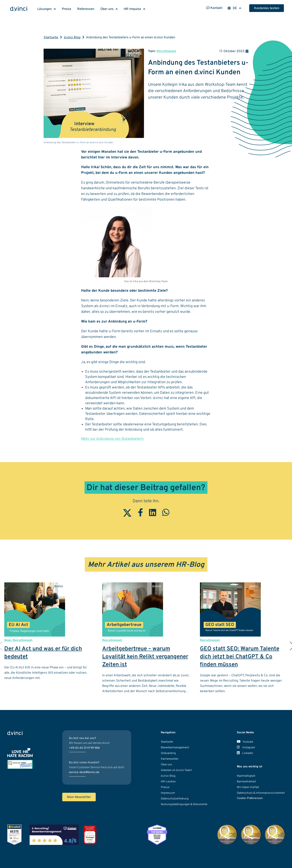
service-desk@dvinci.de (84, 772)
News (8, 640)
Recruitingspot (166, 51)
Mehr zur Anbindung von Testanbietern (112, 439)
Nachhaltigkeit (246, 776)
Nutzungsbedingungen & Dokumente (184, 804)
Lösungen (45, 9)
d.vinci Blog (72, 38)
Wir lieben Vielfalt (248, 787)
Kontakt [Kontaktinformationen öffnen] (214, 8)
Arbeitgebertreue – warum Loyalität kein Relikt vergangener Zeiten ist (145, 657)
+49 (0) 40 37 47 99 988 (84, 748)
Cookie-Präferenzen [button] (250, 798)
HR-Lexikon (168, 782)
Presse (165, 787)
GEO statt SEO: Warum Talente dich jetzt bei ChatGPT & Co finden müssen (240, 657)
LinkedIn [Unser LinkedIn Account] (245, 753)
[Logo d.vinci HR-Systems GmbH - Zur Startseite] (19, 9)
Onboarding (168, 753)
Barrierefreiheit (246, 782)
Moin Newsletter (79, 797)
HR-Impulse (132, 9)
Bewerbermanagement (175, 748)
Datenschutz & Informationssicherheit (261, 793)
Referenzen (86, 9)
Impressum (168, 793)
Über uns (107, 9)
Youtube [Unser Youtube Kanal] (245, 742)
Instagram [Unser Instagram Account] (246, 748)
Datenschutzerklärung (175, 799)
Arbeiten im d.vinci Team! (176, 770)
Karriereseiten (170, 759)
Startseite (51, 38)
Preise (67, 9)
